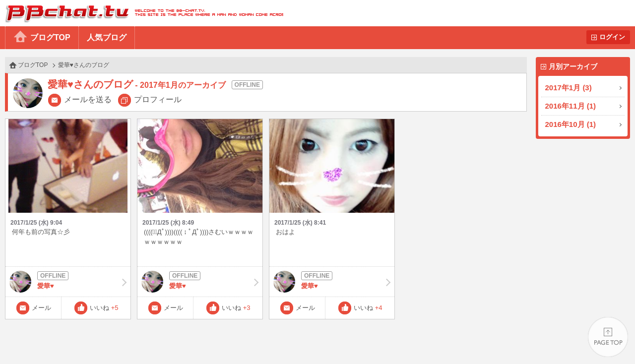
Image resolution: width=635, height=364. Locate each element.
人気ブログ (107, 37)
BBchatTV (142, 13)
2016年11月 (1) (571, 106)
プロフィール (158, 99)
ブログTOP (50, 37)
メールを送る (88, 99)
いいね (104, 308)
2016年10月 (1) (571, 124)
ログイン (612, 37)
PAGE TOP (608, 337)
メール (41, 308)
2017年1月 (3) (569, 88)
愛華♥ (68, 282)
